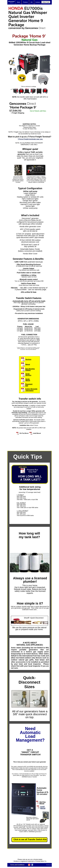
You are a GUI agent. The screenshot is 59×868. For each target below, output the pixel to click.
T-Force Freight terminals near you (30, 139)
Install (43, 807)
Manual (43, 808)
